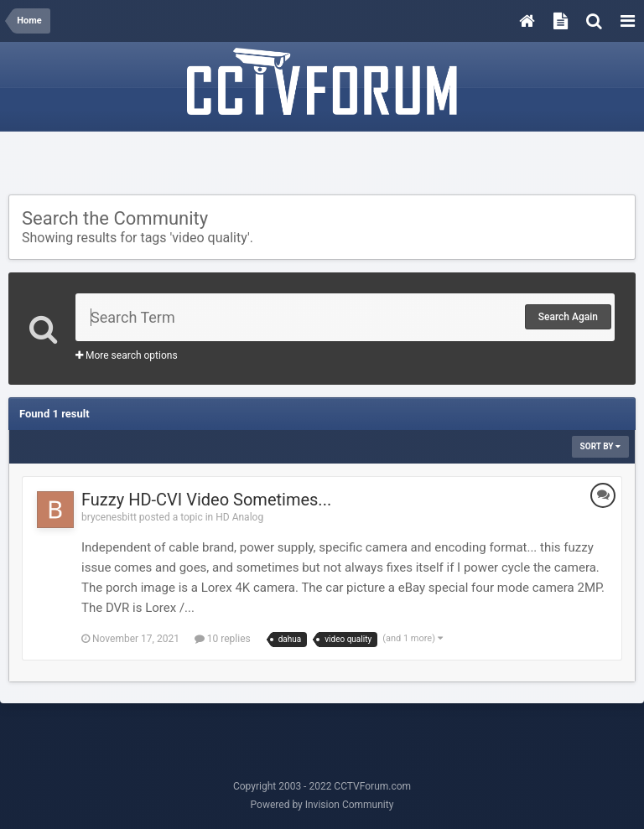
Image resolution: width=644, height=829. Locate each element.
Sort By (600, 446)
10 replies (223, 639)
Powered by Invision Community (322, 805)
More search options (127, 355)
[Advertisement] (322, 165)
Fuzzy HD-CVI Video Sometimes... (206, 500)
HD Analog (239, 517)
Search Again (568, 317)
